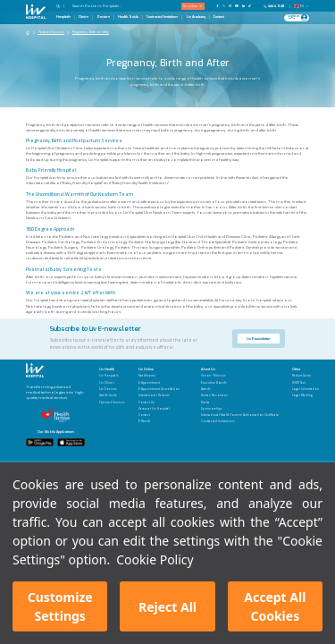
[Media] (240, 403)
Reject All (167, 607)
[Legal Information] (306, 390)
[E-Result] (159, 422)
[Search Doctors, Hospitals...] (105, 6)
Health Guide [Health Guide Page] (128, 17)
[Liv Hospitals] (112, 376)
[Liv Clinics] (112, 383)
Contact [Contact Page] (219, 17)
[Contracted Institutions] (240, 422)
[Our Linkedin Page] (243, 6)
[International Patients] (159, 396)
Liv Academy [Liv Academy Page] (196, 17)
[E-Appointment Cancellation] (159, 390)
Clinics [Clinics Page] (84, 17)
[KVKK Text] (306, 383)
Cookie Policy (155, 559)
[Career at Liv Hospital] (159, 409)
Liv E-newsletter (259, 339)
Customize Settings (60, 606)
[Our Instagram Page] (230, 6)
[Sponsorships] (240, 409)
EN (302, 6)
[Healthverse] (159, 376)
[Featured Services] (112, 403)
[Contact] (159, 415)
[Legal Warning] (306, 396)
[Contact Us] (159, 403)
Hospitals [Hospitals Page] (63, 17)
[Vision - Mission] (240, 376)
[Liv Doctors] (112, 390)
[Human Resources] (240, 396)
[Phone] (276, 6)
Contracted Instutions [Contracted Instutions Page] (162, 17)
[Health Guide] (112, 396)
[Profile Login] (304, 17)
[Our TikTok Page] (252, 6)
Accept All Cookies (275, 606)
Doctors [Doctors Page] (104, 17)
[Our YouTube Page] (236, 6)
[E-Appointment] (159, 383)
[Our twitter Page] (224, 6)
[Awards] (240, 390)
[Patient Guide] (306, 376)
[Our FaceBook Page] (218, 6)
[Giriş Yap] (294, 18)
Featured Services (51, 32)
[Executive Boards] (240, 383)
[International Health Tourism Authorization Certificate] (240, 415)
